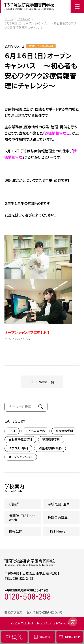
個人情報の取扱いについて (44, 612)
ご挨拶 (14, 504)
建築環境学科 (51, 439)
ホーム (9, 19)
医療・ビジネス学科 (41, 46)
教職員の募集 (58, 518)
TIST (12, 431)
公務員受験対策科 (50, 448)
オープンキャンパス (21, 457)
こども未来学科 (36, 431)
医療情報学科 (64, 431)
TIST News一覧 (42, 382)
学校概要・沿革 (59, 504)
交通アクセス (13, 612)
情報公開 (16, 531)
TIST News (24, 19)
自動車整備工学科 (20, 439)
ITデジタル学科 (18, 448)
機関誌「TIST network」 (22, 518)
